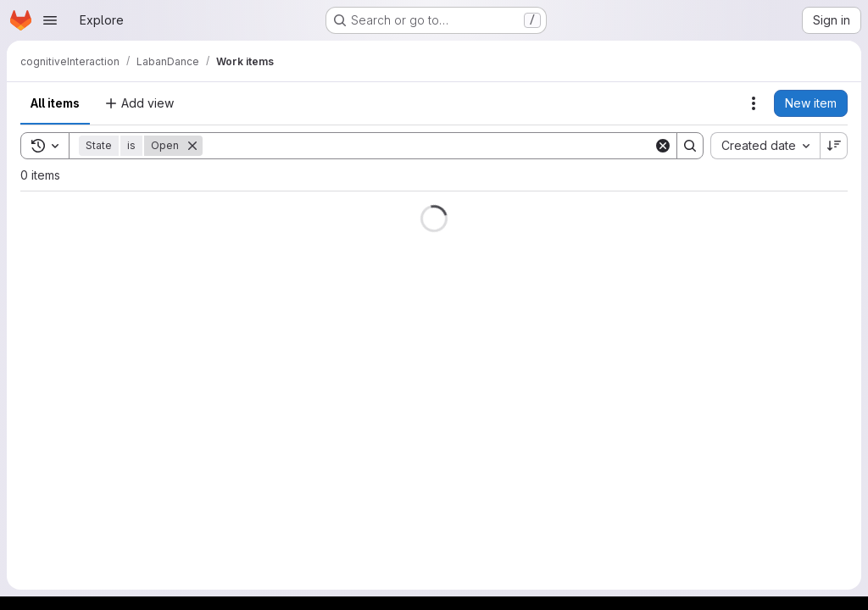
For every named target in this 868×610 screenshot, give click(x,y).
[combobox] (765, 146)
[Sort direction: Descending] (834, 146)
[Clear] (663, 146)
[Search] (428, 146)
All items (55, 103)
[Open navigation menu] (50, 20)
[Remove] (192, 146)
